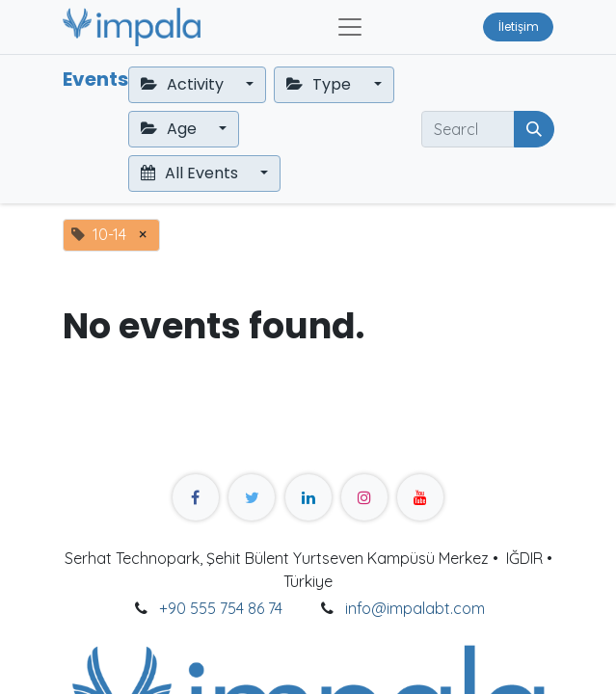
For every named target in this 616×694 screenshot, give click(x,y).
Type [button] (321, 84)
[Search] (534, 129)
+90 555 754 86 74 (221, 608)
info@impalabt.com (415, 608)
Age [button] (171, 129)
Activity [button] (184, 84)
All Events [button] (191, 173)
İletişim (519, 27)
